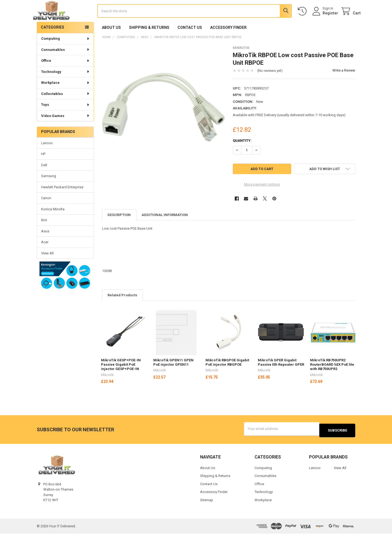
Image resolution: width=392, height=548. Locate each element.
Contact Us (190, 43)
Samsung (49, 192)
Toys (65, 120)
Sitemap (207, 514)
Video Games (65, 132)
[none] (163, 123)
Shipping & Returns (149, 43)
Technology (65, 87)
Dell (44, 181)
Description (119, 231)
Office (65, 76)
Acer (45, 258)
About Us (111, 43)
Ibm (44, 236)
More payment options (262, 200)
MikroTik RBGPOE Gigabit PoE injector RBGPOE (227, 378)
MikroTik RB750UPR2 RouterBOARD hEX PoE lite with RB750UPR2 (332, 380)
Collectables (65, 110)
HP (43, 170)
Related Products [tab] (122, 311)
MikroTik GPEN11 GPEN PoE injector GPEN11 (173, 378)
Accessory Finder (228, 43)
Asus (45, 247)
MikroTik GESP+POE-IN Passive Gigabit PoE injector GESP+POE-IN (121, 380)
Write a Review (344, 86)
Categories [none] (53, 43)
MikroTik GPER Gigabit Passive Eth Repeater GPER (281, 378)
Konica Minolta (53, 225)
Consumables (65, 65)
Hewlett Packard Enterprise (62, 203)
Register (325, 21)
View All (47, 269)
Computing (65, 54)
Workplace (65, 98)
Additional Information (165, 231)
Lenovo (47, 159)
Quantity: (242, 156)
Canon (46, 214)
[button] (65, 292)
